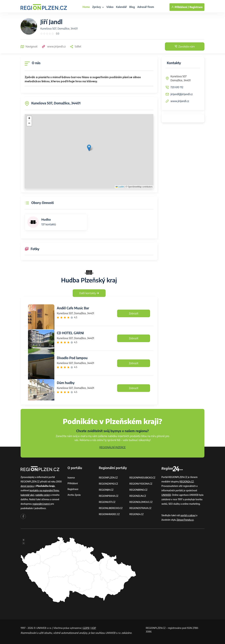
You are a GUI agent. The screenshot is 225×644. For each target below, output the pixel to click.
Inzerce (71, 478)
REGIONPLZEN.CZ (108, 478)
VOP (94, 628)
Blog (132, 7)
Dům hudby (66, 383)
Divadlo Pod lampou (72, 358)
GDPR (86, 628)
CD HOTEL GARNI (70, 333)
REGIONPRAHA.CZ (109, 496)
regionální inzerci (41, 504)
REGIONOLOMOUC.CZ (141, 502)
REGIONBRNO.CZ (139, 490)
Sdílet (76, 46)
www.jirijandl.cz (54, 46)
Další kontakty (89, 293)
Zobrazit (134, 313)
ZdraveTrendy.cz (185, 520)
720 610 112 (177, 87)
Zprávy (98, 7)
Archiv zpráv (74, 495)
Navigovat (29, 46)
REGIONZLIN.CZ (138, 496)
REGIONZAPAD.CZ (108, 484)
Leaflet (120, 187)
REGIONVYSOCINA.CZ (141, 484)
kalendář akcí (27, 495)
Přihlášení (73, 483)
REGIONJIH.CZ (106, 490)
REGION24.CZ (137, 514)
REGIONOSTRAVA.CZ (140, 508)
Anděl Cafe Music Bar (73, 308)
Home (86, 7)
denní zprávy (27, 486)
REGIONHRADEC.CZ (109, 514)
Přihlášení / (180, 7)
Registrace (196, 7)
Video (110, 7)
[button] (89, 148)
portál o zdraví (188, 515)
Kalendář (121, 7)
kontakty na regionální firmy (44, 490)
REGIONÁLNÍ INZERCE (112, 447)
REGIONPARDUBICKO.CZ (142, 478)
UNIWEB (166, 495)
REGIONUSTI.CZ (107, 502)
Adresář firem (146, 7)
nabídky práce (43, 495)
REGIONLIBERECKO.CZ (111, 508)
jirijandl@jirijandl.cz (182, 94)
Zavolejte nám (185, 46)
